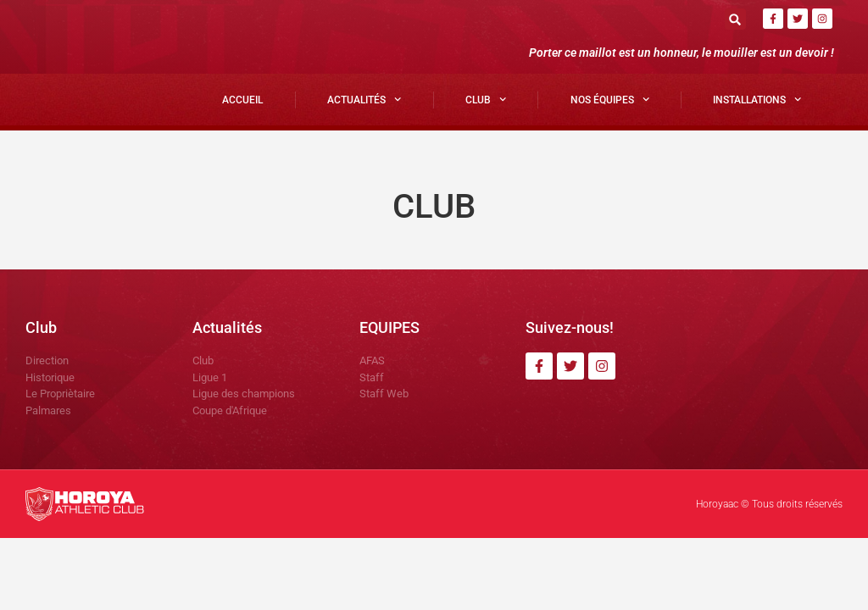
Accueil (242, 100)
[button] (735, 19)
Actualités (364, 99)
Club (486, 99)
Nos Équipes (610, 99)
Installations (757, 99)
